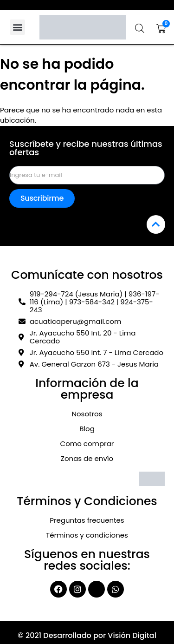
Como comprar (87, 444)
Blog (87, 429)
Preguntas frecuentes (87, 520)
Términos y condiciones (87, 535)
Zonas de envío (87, 458)
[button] (17, 27)
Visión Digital (132, 635)
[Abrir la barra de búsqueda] (140, 28)
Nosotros (87, 414)
